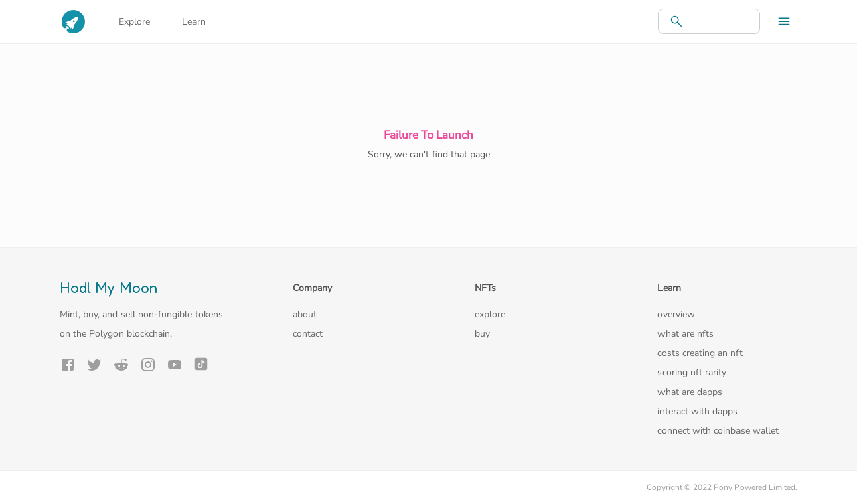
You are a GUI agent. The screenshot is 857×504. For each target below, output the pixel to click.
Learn (194, 22)
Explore (134, 22)
